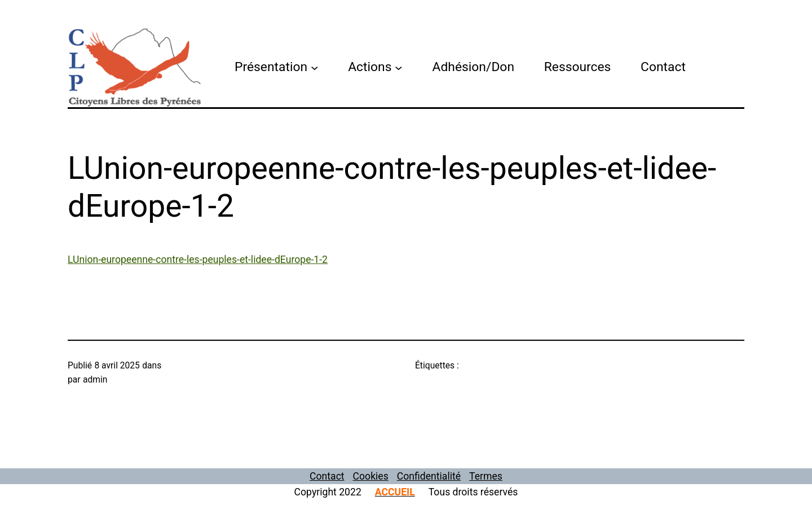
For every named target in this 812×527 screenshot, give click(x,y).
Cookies (371, 476)
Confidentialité (429, 476)
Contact (327, 476)
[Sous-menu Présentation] (315, 67)
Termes (486, 476)
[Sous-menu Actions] (399, 67)
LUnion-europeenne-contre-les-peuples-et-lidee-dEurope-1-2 (198, 260)
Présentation (271, 67)
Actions (370, 67)
